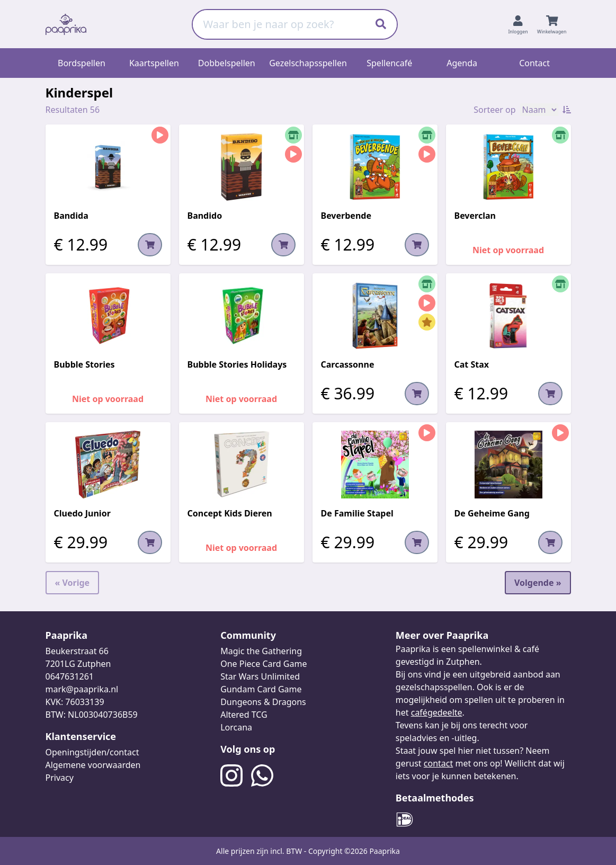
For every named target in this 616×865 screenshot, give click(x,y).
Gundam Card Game (261, 689)
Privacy (60, 778)
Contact (534, 63)
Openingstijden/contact (92, 752)
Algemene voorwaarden (93, 765)
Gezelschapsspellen (308, 63)
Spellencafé (389, 63)
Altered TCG (244, 715)
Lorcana (236, 727)
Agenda (462, 63)
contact (438, 763)
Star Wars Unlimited (260, 676)
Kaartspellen (154, 63)
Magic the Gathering (261, 651)
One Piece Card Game (264, 664)
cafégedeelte (437, 712)
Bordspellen (82, 63)
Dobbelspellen (227, 63)
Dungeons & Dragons (263, 702)
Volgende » (538, 583)
